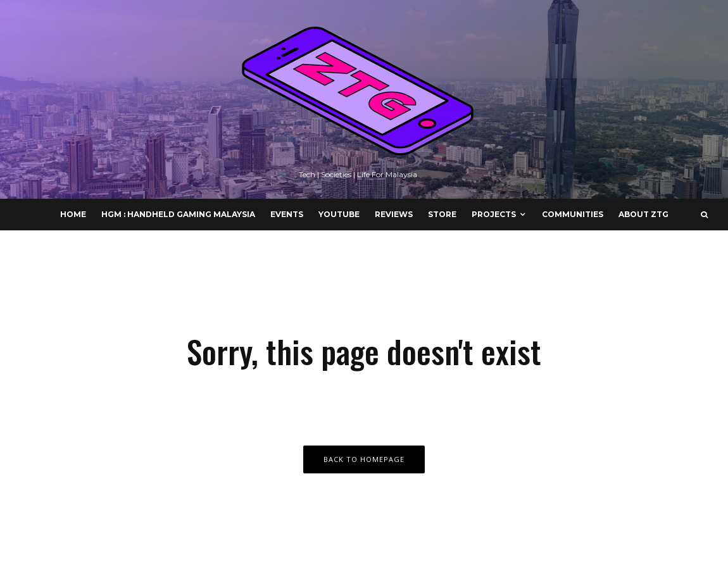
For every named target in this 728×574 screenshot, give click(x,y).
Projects (494, 214)
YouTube (339, 214)
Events (287, 214)
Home (73, 214)
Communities (573, 214)
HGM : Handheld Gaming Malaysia (178, 214)
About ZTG (643, 214)
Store (442, 214)
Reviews (394, 214)
